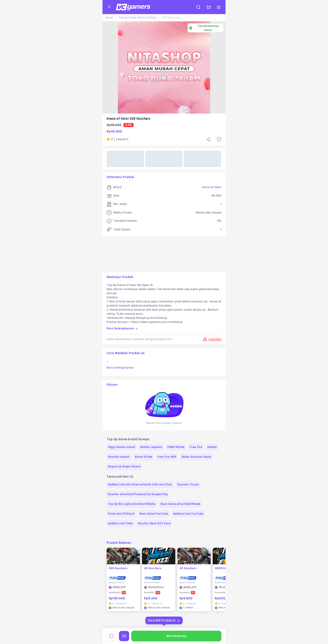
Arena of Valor (212, 187)
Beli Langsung (176, 636)
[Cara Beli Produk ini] (164, 620)
